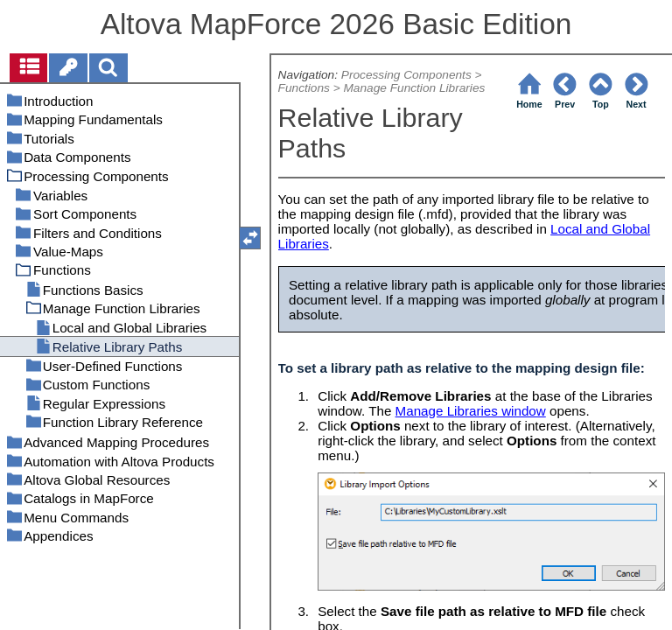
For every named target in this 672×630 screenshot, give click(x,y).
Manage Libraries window (471, 411)
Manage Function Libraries (414, 88)
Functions (304, 88)
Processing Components (406, 75)
